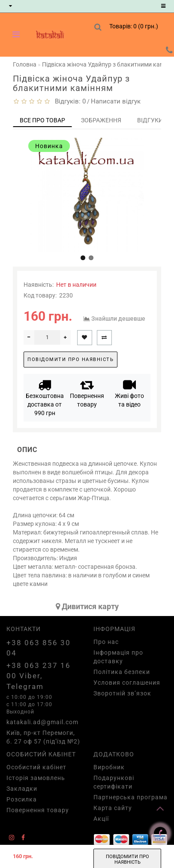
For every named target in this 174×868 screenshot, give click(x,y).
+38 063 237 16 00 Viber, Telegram (39, 676)
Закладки (22, 789)
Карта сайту (113, 808)
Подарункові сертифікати (114, 782)
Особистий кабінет (36, 767)
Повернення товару (87, 393)
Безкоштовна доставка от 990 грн (45, 397)
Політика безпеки (122, 672)
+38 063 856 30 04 (39, 648)
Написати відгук (116, 101)
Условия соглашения (127, 683)
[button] (83, 258)
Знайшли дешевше (118, 319)
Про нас (106, 642)
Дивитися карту (87, 606)
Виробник (109, 767)
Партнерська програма (130, 797)
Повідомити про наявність (70, 360)
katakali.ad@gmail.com (42, 722)
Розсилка (22, 799)
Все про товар (42, 120)
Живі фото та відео (129, 393)
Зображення (101, 120)
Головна (25, 64)
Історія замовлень (36, 778)
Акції (101, 819)
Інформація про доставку (118, 657)
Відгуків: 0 (69, 101)
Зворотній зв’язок (122, 693)
